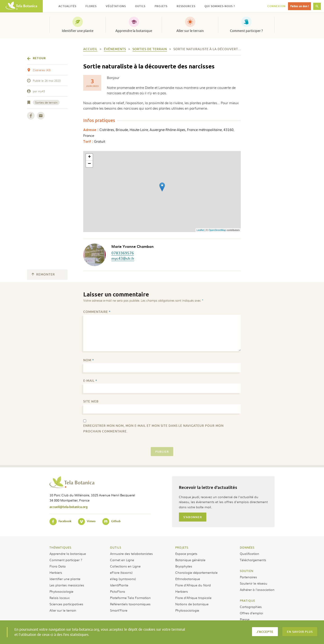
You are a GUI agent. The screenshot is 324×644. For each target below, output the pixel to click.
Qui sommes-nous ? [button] (220, 6)
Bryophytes (184, 566)
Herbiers (56, 572)
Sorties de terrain (46, 102)
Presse (245, 619)
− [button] (89, 164)
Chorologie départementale (196, 572)
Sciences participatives (66, 604)
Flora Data (58, 566)
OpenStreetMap (217, 230)
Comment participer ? (246, 31)
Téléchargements (253, 560)
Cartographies (251, 607)
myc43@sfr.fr (123, 258)
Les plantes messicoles (67, 585)
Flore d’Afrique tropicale (193, 598)
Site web (91, 401)
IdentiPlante (119, 585)
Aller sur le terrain (190, 31)
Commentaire (97, 312)
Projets (182, 547)
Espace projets (186, 554)
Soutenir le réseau (254, 583)
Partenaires (248, 577)
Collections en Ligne (125, 566)
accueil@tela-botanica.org (69, 507)
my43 (42, 91)
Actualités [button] (67, 6)
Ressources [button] (186, 6)
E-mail (90, 381)
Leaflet (200, 230)
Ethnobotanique (188, 579)
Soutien (247, 571)
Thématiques (60, 547)
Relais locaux (60, 598)
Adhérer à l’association (257, 590)
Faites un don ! (299, 6)
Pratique (247, 601)
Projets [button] (161, 6)
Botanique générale (190, 560)
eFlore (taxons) (121, 572)
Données (247, 547)
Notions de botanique (192, 604)
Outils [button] (140, 6)
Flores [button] (91, 6)
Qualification (250, 554)
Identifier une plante (78, 31)
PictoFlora (118, 591)
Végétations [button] (116, 6)
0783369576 (123, 253)
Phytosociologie (61, 591)
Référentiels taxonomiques (130, 604)
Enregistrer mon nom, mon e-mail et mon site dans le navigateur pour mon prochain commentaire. (153, 429)
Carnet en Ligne (122, 560)
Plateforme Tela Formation (130, 598)
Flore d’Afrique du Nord (193, 585)
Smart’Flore (119, 610)
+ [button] (89, 157)
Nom (89, 360)
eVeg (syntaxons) (123, 579)
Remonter (43, 275)
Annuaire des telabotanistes (131, 554)
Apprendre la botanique (134, 31)
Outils (116, 547)
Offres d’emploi (251, 613)
